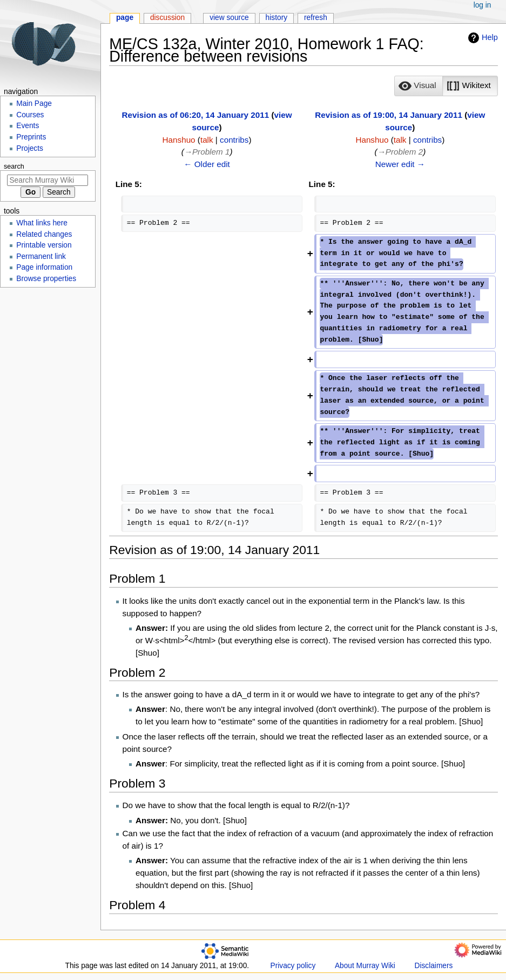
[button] (419, 86)
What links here (42, 223)
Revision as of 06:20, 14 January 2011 (196, 115)
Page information (44, 267)
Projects (30, 148)
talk (207, 140)
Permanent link (41, 256)
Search (14, 166)
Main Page (34, 104)
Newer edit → (400, 164)
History (277, 18)
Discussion (167, 18)
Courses (30, 115)
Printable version (44, 245)
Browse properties (46, 279)
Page (125, 18)
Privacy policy (293, 966)
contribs (234, 140)
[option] (418, 86)
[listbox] (446, 86)
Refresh (316, 18)
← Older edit (207, 164)
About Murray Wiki (365, 966)
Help (482, 38)
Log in (483, 5)
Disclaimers (434, 966)
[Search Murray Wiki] (48, 180)
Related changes (44, 234)
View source (229, 18)
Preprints (31, 137)
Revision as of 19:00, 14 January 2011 (389, 115)
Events (28, 126)
